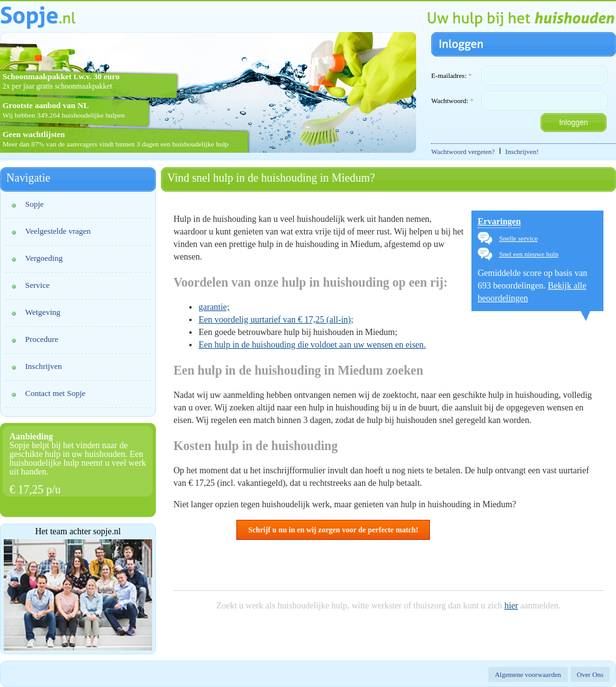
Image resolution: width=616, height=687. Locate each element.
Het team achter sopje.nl (78, 532)
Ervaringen (499, 222)
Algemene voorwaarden (528, 674)
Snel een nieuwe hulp (529, 254)
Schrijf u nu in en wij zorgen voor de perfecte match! (333, 530)
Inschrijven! (522, 151)
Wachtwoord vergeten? (463, 151)
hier (511, 606)
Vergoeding (44, 258)
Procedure (42, 339)
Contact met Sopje (55, 393)
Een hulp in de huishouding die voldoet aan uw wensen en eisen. (312, 345)
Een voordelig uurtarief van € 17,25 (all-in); (276, 320)
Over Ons (590, 674)
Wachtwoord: (452, 101)
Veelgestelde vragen (58, 231)
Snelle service (518, 238)
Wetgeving (43, 312)
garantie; (214, 307)
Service (37, 285)
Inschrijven (43, 366)
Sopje (35, 204)
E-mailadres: (451, 75)
